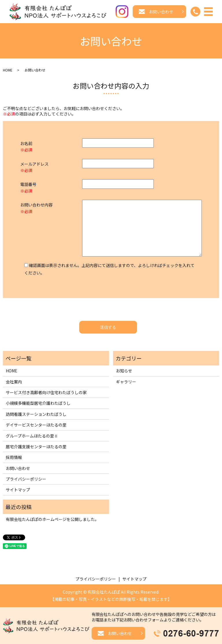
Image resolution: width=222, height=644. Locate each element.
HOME (8, 70)
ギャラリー (126, 382)
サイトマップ (18, 490)
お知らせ (124, 371)
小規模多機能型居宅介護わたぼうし (38, 403)
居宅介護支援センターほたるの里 (36, 447)
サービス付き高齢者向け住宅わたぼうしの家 (46, 393)
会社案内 (14, 382)
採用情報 (14, 458)
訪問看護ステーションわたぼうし (36, 414)
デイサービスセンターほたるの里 (36, 425)
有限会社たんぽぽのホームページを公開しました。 (52, 519)
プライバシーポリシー (26, 479)
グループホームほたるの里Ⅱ (32, 436)
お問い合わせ (18, 469)
